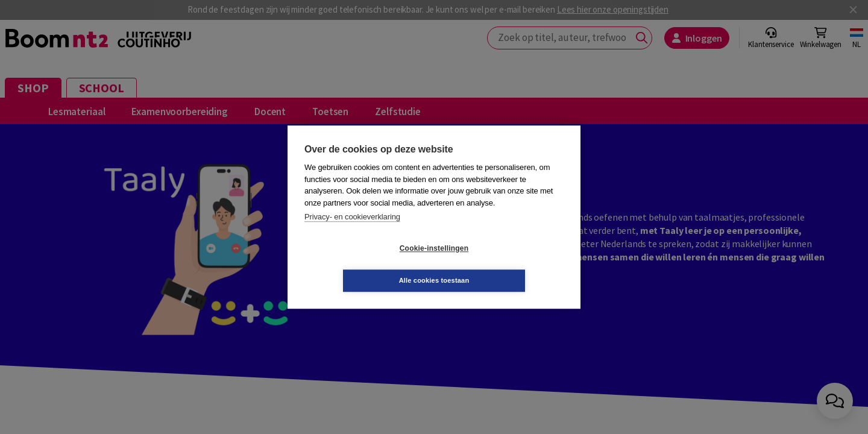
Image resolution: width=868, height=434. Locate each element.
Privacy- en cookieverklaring (352, 233)
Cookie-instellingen (362, 265)
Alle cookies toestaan (506, 264)
